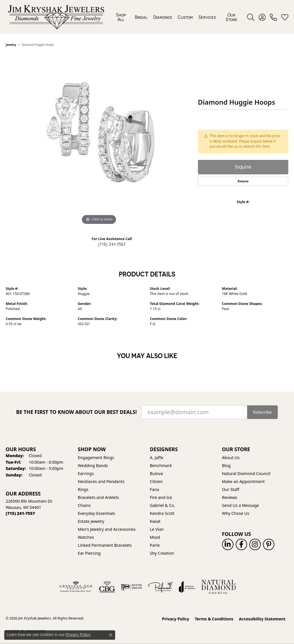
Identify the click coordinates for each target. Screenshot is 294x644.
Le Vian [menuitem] (157, 529)
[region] (99, 141)
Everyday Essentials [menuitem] (97, 513)
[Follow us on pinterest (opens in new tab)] (269, 544)
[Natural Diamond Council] (219, 587)
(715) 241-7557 (112, 244)
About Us (231, 458)
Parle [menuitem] (155, 545)
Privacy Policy (176, 619)
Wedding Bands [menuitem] (93, 466)
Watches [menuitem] (86, 537)
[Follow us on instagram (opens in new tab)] (255, 544)
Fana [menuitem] (155, 489)
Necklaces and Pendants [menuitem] (101, 481)
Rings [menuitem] (83, 489)
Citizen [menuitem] (156, 481)
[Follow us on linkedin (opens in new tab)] (228, 544)
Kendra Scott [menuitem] (162, 513)
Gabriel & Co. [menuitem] (162, 505)
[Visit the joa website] (187, 587)
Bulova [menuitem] (156, 473)
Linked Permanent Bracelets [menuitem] (105, 545)
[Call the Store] (20, 513)
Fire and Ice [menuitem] (161, 497)
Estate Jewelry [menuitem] (91, 521)
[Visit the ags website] (76, 587)
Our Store (232, 17)
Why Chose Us (236, 513)
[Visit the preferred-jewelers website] (160, 587)
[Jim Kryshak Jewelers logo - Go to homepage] (56, 17)
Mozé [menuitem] (155, 537)
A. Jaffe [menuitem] (157, 458)
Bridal (141, 17)
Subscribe (262, 412)
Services (207, 17)
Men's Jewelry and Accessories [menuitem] (107, 529)
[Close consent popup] (111, 635)
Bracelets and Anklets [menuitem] (99, 497)
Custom (185, 17)
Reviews (230, 497)
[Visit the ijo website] (132, 587)
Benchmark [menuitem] (161, 466)
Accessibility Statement (262, 619)
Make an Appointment (243, 481)
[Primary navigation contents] (177, 17)
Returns (243, 181)
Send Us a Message (241, 505)
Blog (226, 466)
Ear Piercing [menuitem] (89, 553)
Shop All (121, 17)
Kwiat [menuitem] (155, 521)
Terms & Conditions (214, 619)
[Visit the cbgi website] (107, 587)
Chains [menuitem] (84, 505)
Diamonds (163, 17)
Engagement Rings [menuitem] (96, 458)
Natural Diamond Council (246, 473)
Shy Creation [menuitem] (162, 553)
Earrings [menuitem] (86, 473)
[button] (251, 17)
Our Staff (231, 489)
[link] (273, 17)
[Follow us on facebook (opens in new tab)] (241, 544)
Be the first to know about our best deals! (77, 412)
